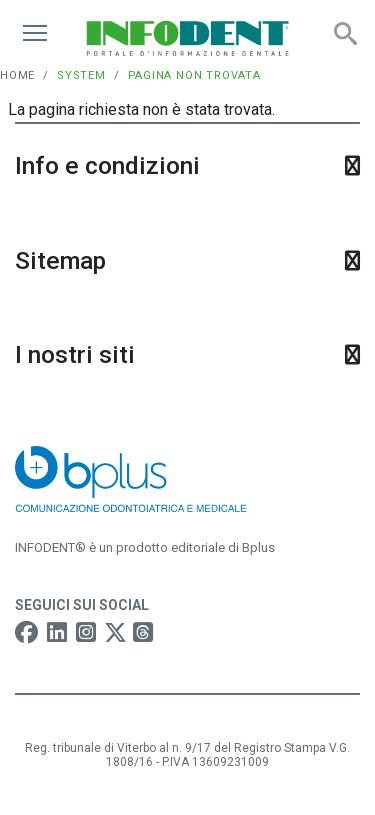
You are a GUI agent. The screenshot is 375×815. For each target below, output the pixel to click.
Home (17, 75)
